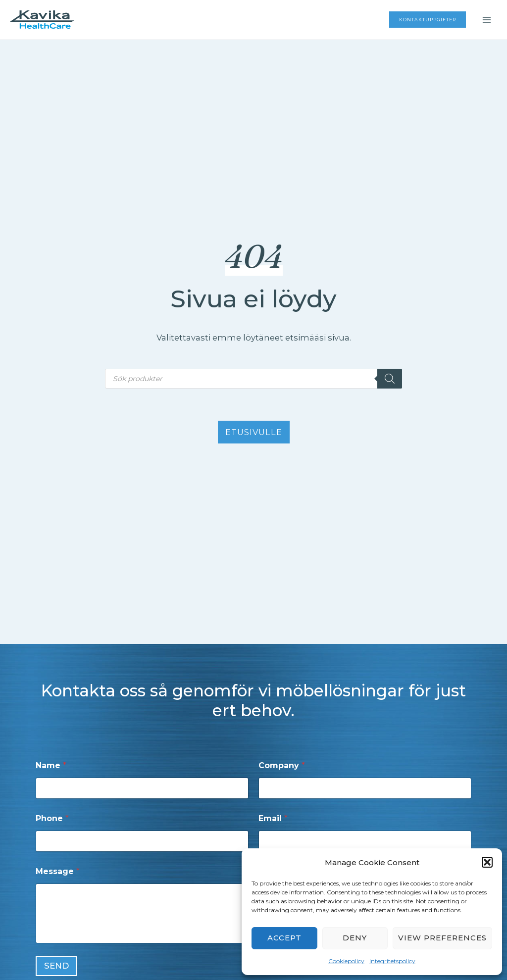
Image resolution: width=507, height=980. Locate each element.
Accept (284, 938)
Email (273, 818)
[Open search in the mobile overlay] (253, 379)
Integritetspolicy (392, 961)
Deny (355, 938)
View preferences (442, 938)
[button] (487, 862)
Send (56, 966)
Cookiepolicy (346, 961)
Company (282, 765)
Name (51, 765)
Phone (52, 818)
